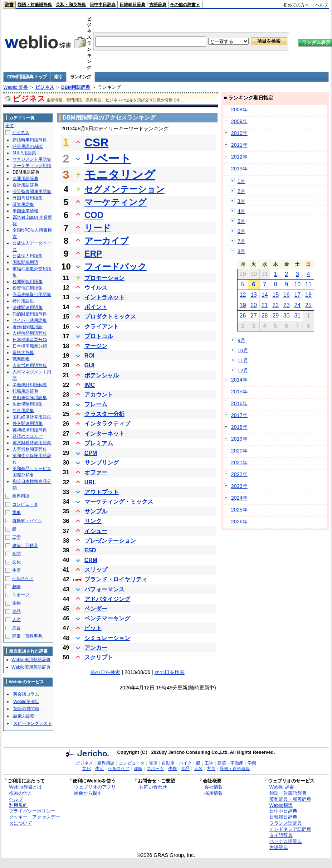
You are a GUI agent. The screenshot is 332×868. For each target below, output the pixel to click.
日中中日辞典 (103, 5)
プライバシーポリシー (32, 811)
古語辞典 (158, 5)
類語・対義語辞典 (35, 5)
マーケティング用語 (32, 166)
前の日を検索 (105, 672)
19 (243, 305)
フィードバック (116, 266)
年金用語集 (23, 411)
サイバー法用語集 (30, 320)
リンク (93, 521)
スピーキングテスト (33, 723)
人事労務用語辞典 (30, 365)
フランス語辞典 (286, 823)
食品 (16, 611)
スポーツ (21, 595)
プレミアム (99, 443)
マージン (96, 346)
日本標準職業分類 (30, 346)
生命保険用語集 (28, 404)
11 (308, 284)
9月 (241, 340)
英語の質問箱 (26, 709)
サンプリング (102, 463)
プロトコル (99, 336)
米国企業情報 (25, 211)
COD (94, 215)
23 (287, 305)
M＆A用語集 (24, 153)
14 (265, 295)
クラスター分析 (104, 414)
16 (287, 295)
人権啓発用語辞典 (30, 333)
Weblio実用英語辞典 (31, 667)
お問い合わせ (153, 787)
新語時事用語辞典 (30, 140)
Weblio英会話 (26, 702)
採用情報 (214, 793)
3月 (241, 201)
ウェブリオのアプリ (95, 787)
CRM (91, 560)
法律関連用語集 (28, 307)
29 (275, 316)
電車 (16, 513)
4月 (241, 211)
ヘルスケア (23, 578)
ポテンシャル (102, 375)
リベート (108, 159)
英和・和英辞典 (71, 5)
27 (254, 316)
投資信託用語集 (28, 288)
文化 (16, 562)
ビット (93, 628)
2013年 (239, 169)
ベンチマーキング (107, 618)
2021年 (239, 462)
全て (10, 126)
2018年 (239, 427)
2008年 (239, 110)
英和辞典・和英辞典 (290, 799)
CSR (97, 142)
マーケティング (116, 202)
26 (243, 316)
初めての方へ (296, 5)
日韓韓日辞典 (132, 5)
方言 (16, 628)
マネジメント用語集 (32, 159)
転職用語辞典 (25, 391)
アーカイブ (107, 241)
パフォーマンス (104, 589)
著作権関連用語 (28, 327)
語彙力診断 (24, 716)
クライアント (102, 327)
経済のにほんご (28, 436)
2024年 (239, 498)
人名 (16, 620)
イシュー (96, 531)
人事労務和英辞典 (30, 449)
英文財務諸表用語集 (32, 443)
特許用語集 (23, 301)
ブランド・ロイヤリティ (116, 579)
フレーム (96, 404)
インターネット (104, 434)
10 (297, 284)
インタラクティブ (107, 424)
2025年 (239, 510)
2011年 (239, 145)
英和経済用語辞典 (30, 430)
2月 (241, 191)
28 (265, 316)
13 (254, 295)
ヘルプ (322, 5)
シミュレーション (107, 638)
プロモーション (104, 278)
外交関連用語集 (28, 423)
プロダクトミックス (110, 317)
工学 (16, 537)
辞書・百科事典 (27, 636)
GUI (89, 365)
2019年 (239, 439)
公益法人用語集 (28, 256)
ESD (90, 550)
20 (254, 305)
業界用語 (21, 496)
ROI (89, 356)
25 (308, 305)
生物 (16, 603)
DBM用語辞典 (76, 87)
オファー (96, 472)
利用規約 (18, 805)
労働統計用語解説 (30, 385)
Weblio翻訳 (281, 805)
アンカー (96, 648)
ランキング (81, 77)
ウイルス (96, 288)
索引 (58, 77)
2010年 (239, 133)
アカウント (99, 395)
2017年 (239, 415)
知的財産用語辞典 (30, 314)
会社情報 (214, 787)
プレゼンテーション (110, 541)
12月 (243, 370)
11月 (243, 360)
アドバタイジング (107, 599)
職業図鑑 (21, 359)
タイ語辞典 (281, 835)
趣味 (16, 587)
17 (297, 295)
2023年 (239, 486)
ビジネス (45, 87)
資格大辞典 (23, 353)
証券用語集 (23, 204)
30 (287, 316)
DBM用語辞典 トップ (27, 77)
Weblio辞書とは (25, 787)
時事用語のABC (28, 146)
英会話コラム (26, 694)
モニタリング (120, 175)
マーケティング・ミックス (119, 502)
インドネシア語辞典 (290, 829)
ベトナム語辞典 (286, 841)
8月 (241, 251)
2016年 (239, 403)
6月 (241, 231)
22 (275, 305)
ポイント (96, 307)
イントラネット (104, 297)
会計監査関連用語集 (32, 191)
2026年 (239, 522)
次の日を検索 (170, 672)
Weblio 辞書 (16, 87)
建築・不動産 (25, 545)
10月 (243, 350)
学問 (16, 554)
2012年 (239, 157)
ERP (93, 254)
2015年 (239, 392)
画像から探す (88, 793)
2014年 (239, 380)
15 (275, 295)
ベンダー (96, 609)
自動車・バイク (27, 521)
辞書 (9, 5)
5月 (241, 221)
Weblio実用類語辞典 (31, 660)
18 (308, 295)
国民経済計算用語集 (32, 417)
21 (265, 305)
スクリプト (99, 657)
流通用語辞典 (25, 179)
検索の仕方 (21, 793)
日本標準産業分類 (30, 340)
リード (98, 228)
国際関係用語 (25, 262)
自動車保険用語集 (30, 398)
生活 (16, 570)
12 (243, 295)
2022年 (239, 474)
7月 (241, 241)
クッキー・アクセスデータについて (35, 820)
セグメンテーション (125, 189)
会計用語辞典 (25, 185)
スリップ (96, 570)
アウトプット (102, 492)
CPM (91, 453)
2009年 (239, 121)
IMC (90, 385)
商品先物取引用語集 (32, 295)
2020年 (239, 451)
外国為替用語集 (28, 198)
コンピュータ (25, 504)
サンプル (96, 511)
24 (297, 305)
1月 (241, 181)
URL (90, 482)
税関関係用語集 (28, 282)
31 (297, 316)
